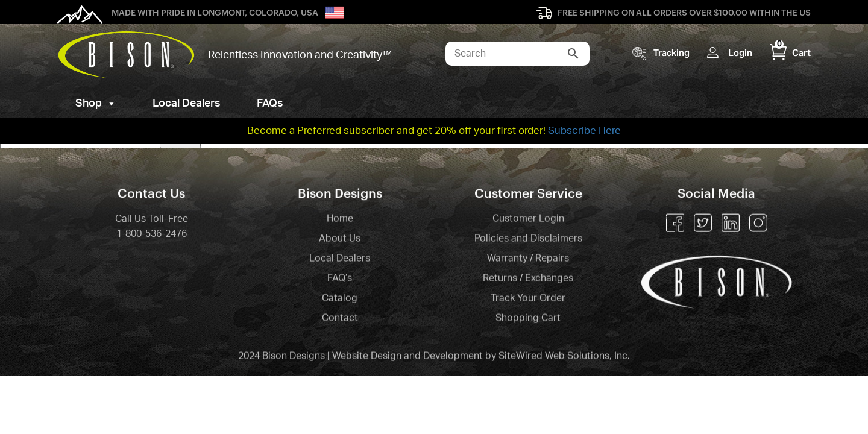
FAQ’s (340, 279)
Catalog (340, 299)
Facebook (675, 224)
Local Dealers (187, 104)
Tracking (671, 53)
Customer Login (528, 219)
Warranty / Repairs (528, 259)
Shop (96, 104)
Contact (340, 319)
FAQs (270, 104)
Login (740, 53)
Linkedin (731, 224)
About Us (340, 239)
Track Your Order (528, 299)
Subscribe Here (584, 131)
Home (340, 219)
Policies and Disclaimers (528, 239)
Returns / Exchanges (528, 279)
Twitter (703, 224)
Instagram (758, 224)
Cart (790, 53)
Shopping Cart (528, 319)
